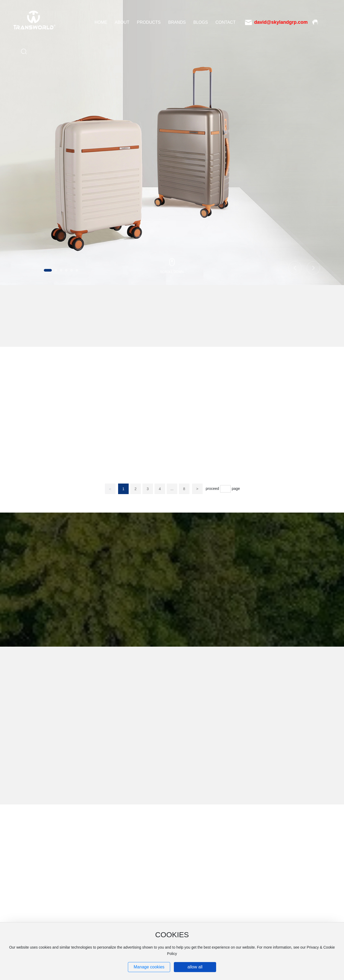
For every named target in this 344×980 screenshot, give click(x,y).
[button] (48, 270)
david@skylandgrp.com (281, 22)
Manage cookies (149, 967)
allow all (195, 967)
